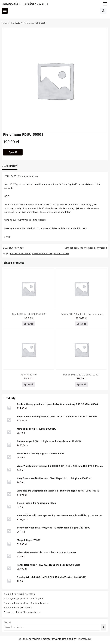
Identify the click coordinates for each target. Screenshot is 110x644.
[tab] (10, 166)
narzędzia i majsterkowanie (25, 4)
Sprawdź (13, 152)
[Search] (104, 627)
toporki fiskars (61, 253)
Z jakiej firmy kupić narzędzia (20, 594)
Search (7, 622)
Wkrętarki (102, 248)
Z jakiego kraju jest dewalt (18, 608)
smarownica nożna (42, 253)
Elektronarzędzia (86, 248)
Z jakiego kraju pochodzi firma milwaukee (26, 603)
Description (10, 166)
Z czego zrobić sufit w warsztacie (22, 612)
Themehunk (84, 639)
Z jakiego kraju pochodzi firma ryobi (23, 599)
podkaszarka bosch (20, 253)
